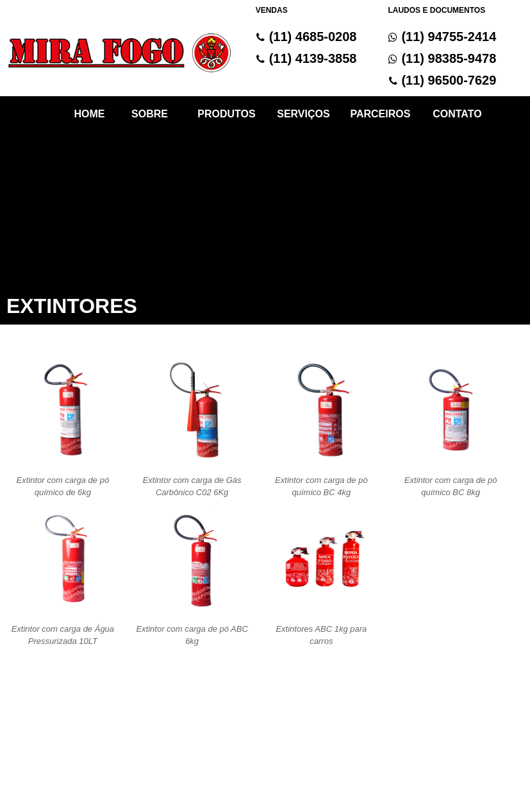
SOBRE (150, 114)
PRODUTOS (226, 114)
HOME (89, 114)
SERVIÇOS (303, 114)
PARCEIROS (380, 114)
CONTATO (457, 114)
